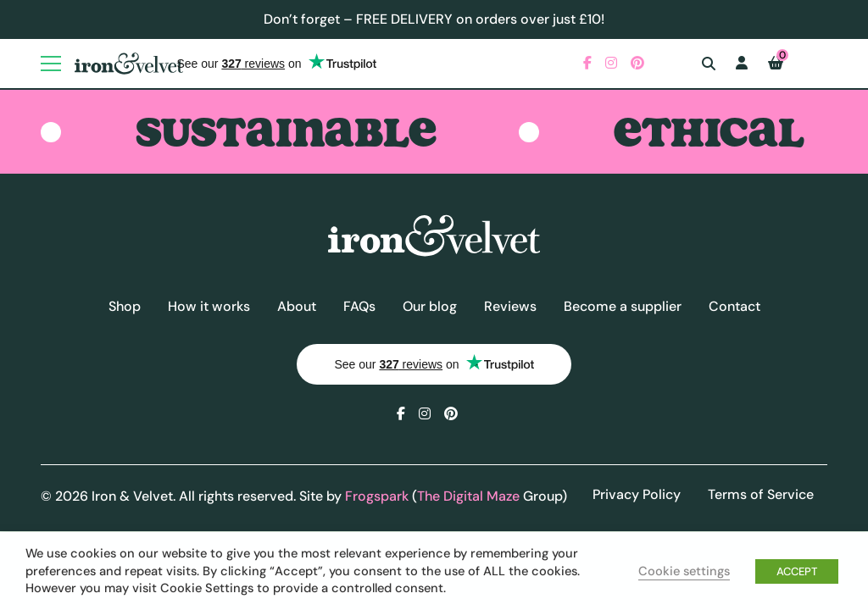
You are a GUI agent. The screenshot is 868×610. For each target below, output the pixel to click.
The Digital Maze (468, 496)
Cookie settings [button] (684, 571)
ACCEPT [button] (797, 571)
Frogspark (377, 496)
